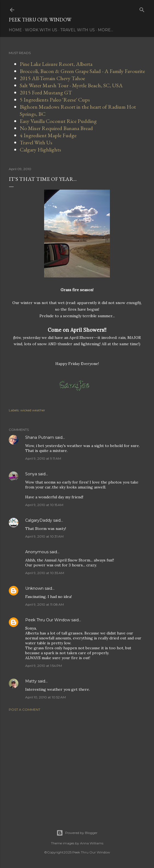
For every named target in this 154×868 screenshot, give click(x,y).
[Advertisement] (77, 764)
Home (15, 30)
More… (105, 30)
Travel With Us (78, 30)
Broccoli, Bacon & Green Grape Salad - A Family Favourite (82, 71)
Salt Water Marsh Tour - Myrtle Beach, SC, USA (71, 85)
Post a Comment (25, 710)
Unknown (34, 588)
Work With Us (41, 30)
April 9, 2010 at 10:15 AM (44, 505)
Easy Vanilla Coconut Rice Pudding (58, 121)
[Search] (142, 9)
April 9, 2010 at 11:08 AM (45, 604)
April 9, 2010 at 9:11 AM (43, 458)
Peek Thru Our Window (40, 20)
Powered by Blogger (77, 833)
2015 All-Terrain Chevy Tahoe (52, 78)
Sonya (31, 474)
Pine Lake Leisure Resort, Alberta (56, 64)
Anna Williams (92, 843)
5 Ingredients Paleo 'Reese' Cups (55, 100)
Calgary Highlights (40, 150)
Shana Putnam (40, 437)
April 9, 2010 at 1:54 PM (44, 666)
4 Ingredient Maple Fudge (48, 135)
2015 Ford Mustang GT (46, 92)
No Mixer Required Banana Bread (56, 128)
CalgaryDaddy (39, 520)
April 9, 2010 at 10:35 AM (45, 573)
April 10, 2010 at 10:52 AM (45, 697)
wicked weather (33, 410)
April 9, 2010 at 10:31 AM (44, 536)
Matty (31, 681)
